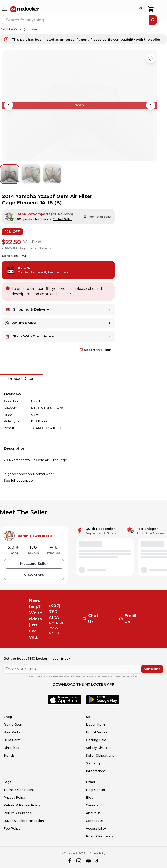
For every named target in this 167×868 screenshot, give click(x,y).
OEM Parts (12, 740)
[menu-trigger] (4, 9)
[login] (141, 9)
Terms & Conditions (19, 790)
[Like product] (151, 58)
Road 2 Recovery (100, 836)
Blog (90, 798)
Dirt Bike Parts (11, 29)
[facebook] (70, 861)
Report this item (96, 350)
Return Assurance (18, 813)
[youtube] (88, 861)
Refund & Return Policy (22, 805)
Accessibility (96, 829)
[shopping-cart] (151, 9)
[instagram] (79, 861)
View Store (34, 575)
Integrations (96, 771)
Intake (33, 29)
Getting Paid (96, 740)
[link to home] (25, 9)
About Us (93, 813)
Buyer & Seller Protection (24, 821)
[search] (153, 20)
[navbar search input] (76, 20)
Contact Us (95, 821)
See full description (19, 480)
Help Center (96, 790)
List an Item (95, 725)
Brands (9, 756)
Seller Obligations (100, 756)
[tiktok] (97, 861)
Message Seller (34, 564)
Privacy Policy (14, 798)
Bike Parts (12, 732)
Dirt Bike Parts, (42, 407)
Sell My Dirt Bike (99, 748)
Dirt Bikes (39, 421)
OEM (35, 415)
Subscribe (152, 669)
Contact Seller (62, 219)
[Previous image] (8, 105)
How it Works (97, 732)
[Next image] (151, 105)
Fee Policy (12, 829)
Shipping (93, 763)
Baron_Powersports (33, 214)
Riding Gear (13, 725)
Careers (92, 805)
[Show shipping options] (50, 248)
